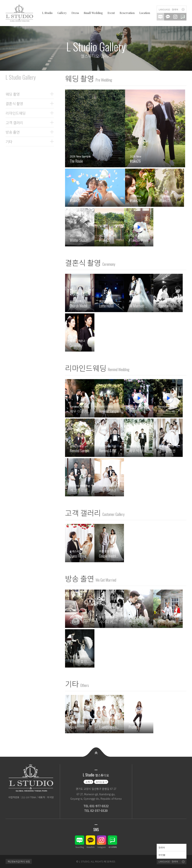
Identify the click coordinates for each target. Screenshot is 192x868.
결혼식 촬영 (14, 103)
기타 (9, 141)
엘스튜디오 (20, 13)
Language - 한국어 (168, 9)
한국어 (162, 847)
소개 (88, 782)
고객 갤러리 (14, 122)
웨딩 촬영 (13, 94)
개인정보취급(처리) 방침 (19, 861)
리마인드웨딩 (16, 113)
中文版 (162, 855)
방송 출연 (13, 132)
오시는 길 (100, 782)
